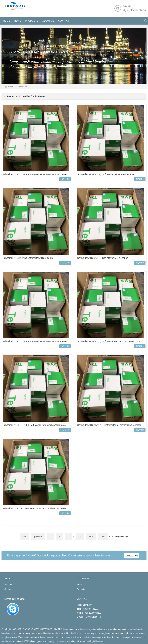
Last (103, 536)
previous (38, 536)
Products (32, 21)
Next (91, 536)
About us (48, 21)
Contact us (9, 589)
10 (80, 536)
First (24, 536)
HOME (7, 21)
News (18, 21)
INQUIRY (65, 179)
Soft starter (22, 87)
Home (11, 87)
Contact (64, 21)
